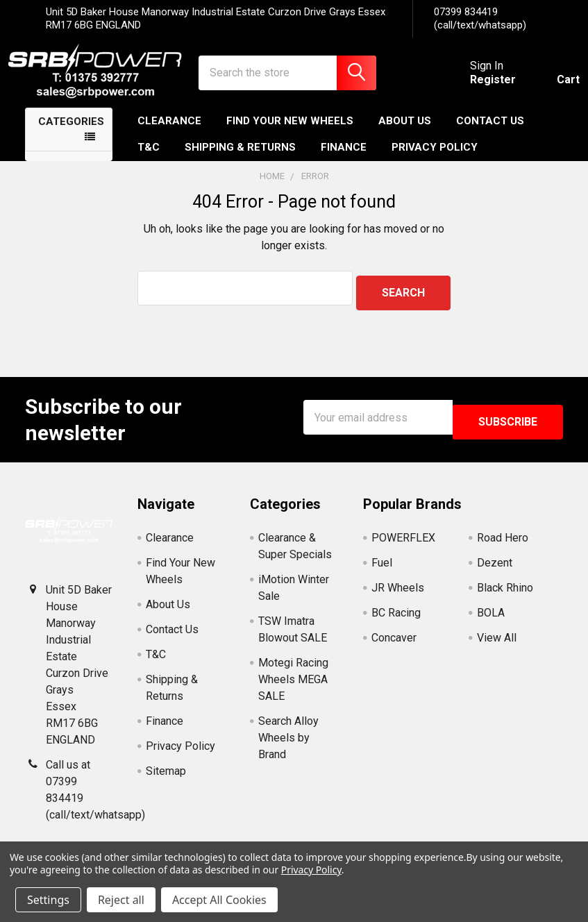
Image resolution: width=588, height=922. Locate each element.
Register (476, 88)
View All (497, 645)
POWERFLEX (403, 545)
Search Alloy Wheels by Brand (288, 745)
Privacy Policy (435, 160)
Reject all (121, 900)
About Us (405, 133)
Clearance (169, 133)
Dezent (495, 570)
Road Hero (503, 545)
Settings (48, 900)
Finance (344, 160)
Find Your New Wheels (290, 133)
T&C (149, 160)
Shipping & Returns (240, 160)
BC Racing (396, 620)
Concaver (394, 645)
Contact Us (490, 133)
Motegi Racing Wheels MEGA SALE (293, 687)
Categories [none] (71, 134)
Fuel (382, 570)
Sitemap (166, 779)
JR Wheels (398, 595)
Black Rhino (505, 595)
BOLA (491, 620)
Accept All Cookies (219, 900)
